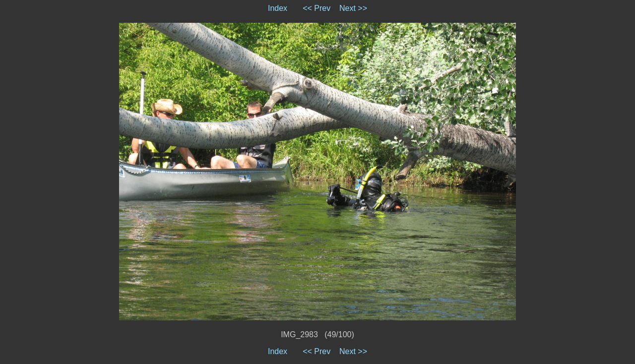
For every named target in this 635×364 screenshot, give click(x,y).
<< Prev (317, 8)
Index (278, 8)
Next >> (353, 8)
